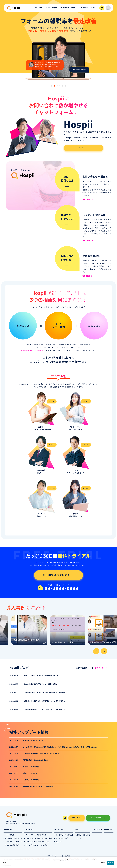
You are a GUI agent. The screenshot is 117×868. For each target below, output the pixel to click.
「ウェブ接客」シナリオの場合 (37, 845)
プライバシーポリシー (54, 856)
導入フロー (60, 842)
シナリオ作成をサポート (14, 842)
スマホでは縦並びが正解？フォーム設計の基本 (41, 684)
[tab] (52, 86)
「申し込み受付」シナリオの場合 (37, 842)
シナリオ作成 (52, 8)
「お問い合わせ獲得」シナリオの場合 (39, 838)
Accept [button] (111, 863)
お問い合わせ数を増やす (14, 838)
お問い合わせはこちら (98, 818)
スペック (79, 838)
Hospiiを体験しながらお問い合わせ (56, 575)
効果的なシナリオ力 (67, 217)
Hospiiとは (40, 8)
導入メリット (64, 8)
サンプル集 (76, 818)
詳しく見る (86, 200)
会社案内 (67, 856)
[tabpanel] (27, 630)
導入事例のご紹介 (62, 838)
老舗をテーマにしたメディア (32, 351)
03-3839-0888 (61, 589)
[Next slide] (104, 651)
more (81, 148)
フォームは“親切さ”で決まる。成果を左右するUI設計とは (45, 710)
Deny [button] (103, 863)
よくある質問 (82, 8)
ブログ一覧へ (100, 668)
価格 (73, 8)
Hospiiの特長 (10, 835)
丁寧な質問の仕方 (67, 179)
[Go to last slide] (96, 651)
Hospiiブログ (109, 830)
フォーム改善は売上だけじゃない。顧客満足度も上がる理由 (45, 693)
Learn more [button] (7, 865)
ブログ (92, 8)
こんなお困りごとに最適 (64, 835)
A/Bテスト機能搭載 (12, 845)
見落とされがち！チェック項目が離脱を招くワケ (41, 676)
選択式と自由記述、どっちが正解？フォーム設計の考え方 (45, 701)
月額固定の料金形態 (67, 258)
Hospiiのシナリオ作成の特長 (36, 835)
